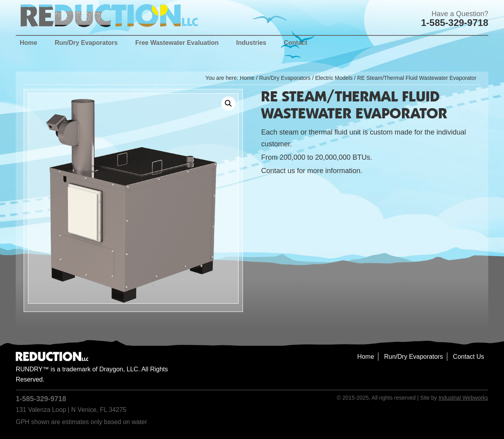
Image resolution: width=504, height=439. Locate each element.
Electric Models (334, 78)
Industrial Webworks (463, 398)
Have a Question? (460, 14)
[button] (228, 103)
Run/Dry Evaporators (285, 78)
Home (366, 357)
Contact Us (468, 357)
